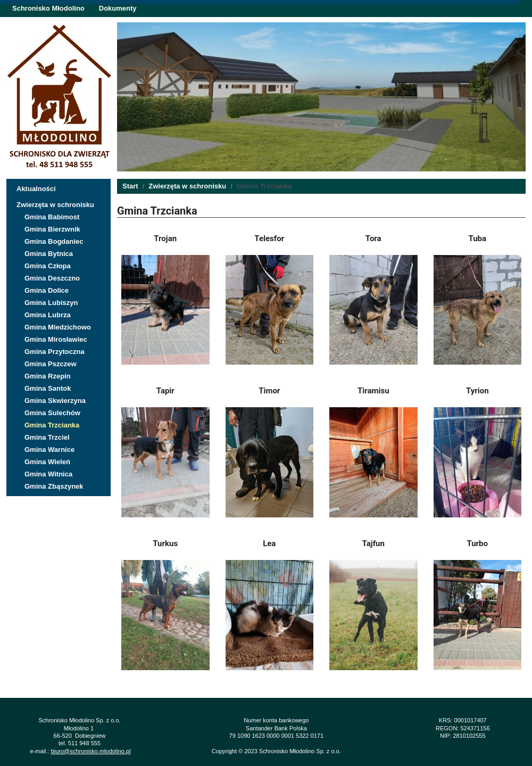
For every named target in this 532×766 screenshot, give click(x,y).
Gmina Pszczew (51, 364)
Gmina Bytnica (49, 254)
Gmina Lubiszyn (51, 303)
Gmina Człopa (48, 266)
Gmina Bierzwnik (52, 229)
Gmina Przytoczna (55, 352)
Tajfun (373, 543)
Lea (269, 543)
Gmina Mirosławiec (56, 339)
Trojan (165, 238)
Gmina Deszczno (52, 278)
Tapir (165, 391)
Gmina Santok (48, 388)
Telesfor (269, 238)
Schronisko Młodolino (48, 8)
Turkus (165, 543)
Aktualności (36, 189)
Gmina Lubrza (48, 315)
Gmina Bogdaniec (54, 241)
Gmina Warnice (49, 450)
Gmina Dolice (47, 290)
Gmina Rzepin (48, 376)
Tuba (477, 238)
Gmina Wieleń (47, 462)
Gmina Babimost (52, 217)
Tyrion (477, 391)
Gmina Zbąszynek (54, 486)
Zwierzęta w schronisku (55, 205)
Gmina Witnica (48, 474)
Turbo (477, 543)
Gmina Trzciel (47, 437)
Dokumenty (118, 8)
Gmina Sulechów (52, 413)
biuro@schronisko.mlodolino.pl (91, 751)
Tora (373, 238)
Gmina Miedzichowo (58, 327)
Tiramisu (373, 391)
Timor (269, 391)
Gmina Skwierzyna (55, 401)
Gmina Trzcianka (52, 425)
